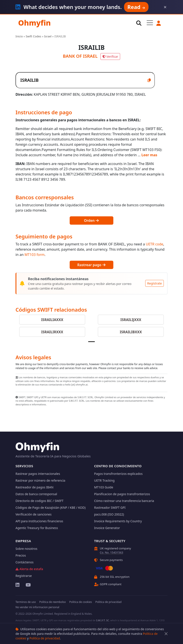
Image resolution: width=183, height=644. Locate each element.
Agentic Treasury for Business (37, 528)
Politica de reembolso (53, 602)
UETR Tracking (104, 480)
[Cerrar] (166, 634)
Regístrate (155, 283)
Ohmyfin (34, 23)
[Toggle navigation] (150, 23)
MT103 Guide (104, 487)
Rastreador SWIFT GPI (110, 508)
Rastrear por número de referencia (40, 480)
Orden (92, 220)
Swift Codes (34, 36)
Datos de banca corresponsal (36, 494)
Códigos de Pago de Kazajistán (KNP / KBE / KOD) (51, 508)
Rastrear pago (91, 265)
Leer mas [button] (149, 155)
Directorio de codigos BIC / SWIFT (40, 501)
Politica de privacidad (45, 638)
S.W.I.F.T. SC (103, 620)
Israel (48, 36)
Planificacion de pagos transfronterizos (122, 494)
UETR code (155, 244)
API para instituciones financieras (39, 521)
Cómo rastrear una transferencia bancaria (124, 501)
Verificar (110, 56)
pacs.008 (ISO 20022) (109, 514)
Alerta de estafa (29, 569)
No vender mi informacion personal (37, 607)
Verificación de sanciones (34, 514)
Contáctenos (24, 562)
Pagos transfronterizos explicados (118, 474)
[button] (159, 23)
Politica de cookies (80, 602)
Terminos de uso (26, 602)
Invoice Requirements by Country (118, 521)
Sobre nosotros (26, 549)
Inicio (19, 36)
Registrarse (24, 576)
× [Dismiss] (165, 7)
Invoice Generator (107, 528)
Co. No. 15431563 (111, 552)
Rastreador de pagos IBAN (35, 487)
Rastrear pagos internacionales (38, 474)
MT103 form (35, 255)
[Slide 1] (91, 342)
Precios (21, 555)
